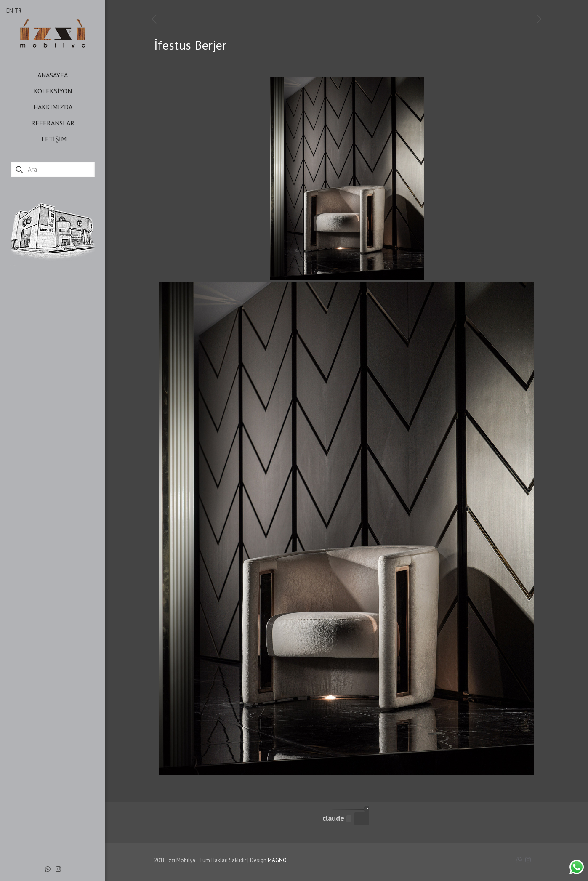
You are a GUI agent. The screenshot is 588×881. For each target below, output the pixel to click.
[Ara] (53, 169)
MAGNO (277, 860)
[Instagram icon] (58, 869)
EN (10, 11)
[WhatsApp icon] (48, 869)
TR (18, 11)
